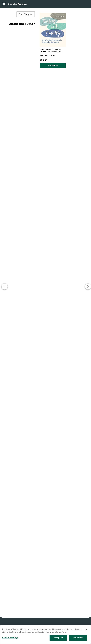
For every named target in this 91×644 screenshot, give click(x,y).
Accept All (58, 638)
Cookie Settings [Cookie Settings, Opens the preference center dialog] (10, 638)
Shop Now (53, 65)
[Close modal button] (4, 4)
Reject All (78, 638)
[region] (46, 634)
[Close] (86, 630)
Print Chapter (26, 14)
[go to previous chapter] (5, 286)
